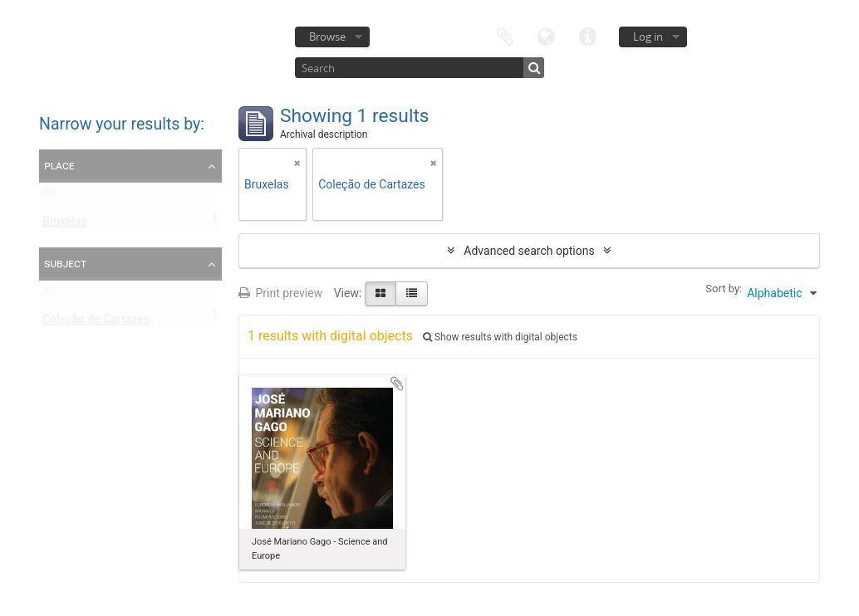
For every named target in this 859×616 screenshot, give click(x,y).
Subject (65, 263)
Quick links (588, 35)
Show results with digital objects (500, 337)
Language (547, 35)
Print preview (280, 293)
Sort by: (724, 288)
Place (59, 165)
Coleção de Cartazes (96, 323)
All (49, 197)
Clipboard (505, 35)
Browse (327, 37)
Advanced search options (529, 251)
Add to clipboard (397, 384)
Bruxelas (65, 225)
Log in (648, 37)
